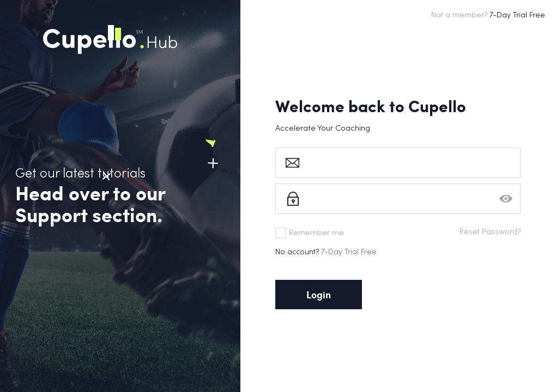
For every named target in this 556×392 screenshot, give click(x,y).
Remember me (310, 233)
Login (319, 295)
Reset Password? (490, 232)
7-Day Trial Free (349, 252)
